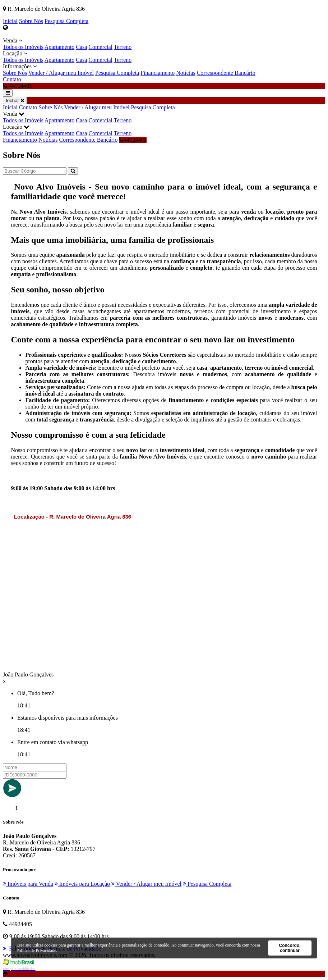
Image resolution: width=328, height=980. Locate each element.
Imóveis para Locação (82, 884)
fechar (15, 101)
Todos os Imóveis (23, 47)
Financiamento (158, 73)
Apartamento (60, 47)
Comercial (100, 47)
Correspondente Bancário (226, 73)
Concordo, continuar (290, 948)
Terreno (123, 47)
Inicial (10, 21)
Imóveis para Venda (28, 884)
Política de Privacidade (36, 951)
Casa (81, 47)
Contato (12, 79)
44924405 (133, 140)
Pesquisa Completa (66, 21)
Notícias (186, 73)
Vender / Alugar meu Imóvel (61, 73)
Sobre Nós (31, 21)
